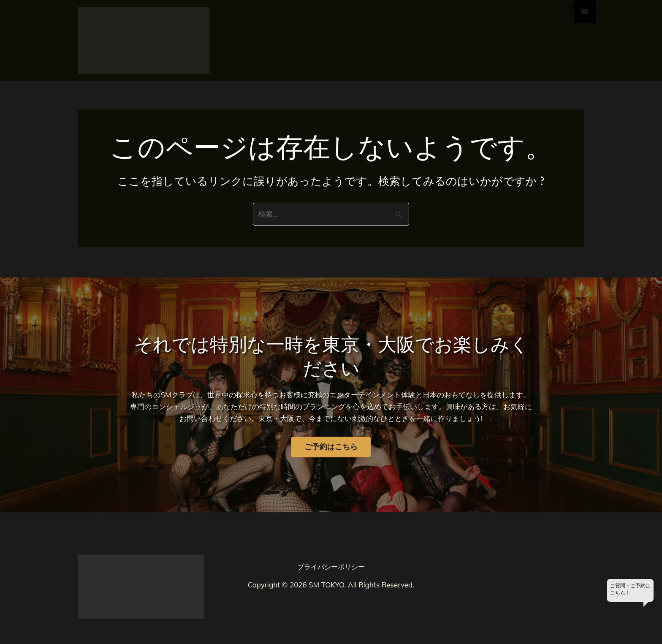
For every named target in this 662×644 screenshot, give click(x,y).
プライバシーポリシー (331, 567)
